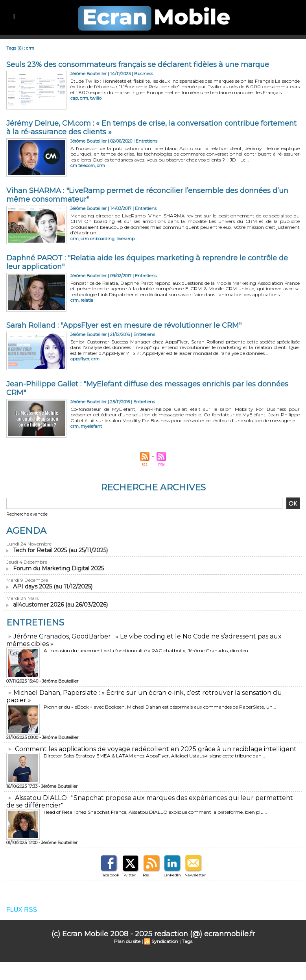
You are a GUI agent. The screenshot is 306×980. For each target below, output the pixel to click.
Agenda (26, 531)
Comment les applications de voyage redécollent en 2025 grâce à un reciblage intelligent (156, 749)
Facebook (110, 875)
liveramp (125, 239)
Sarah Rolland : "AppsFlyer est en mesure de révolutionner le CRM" (124, 325)
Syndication (165, 941)
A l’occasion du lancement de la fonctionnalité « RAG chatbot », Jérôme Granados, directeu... (148, 651)
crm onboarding (98, 239)
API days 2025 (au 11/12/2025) (53, 587)
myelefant (91, 426)
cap (74, 98)
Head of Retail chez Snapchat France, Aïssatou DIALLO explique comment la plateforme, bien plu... (155, 812)
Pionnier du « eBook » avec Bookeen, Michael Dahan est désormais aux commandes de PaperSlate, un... (160, 707)
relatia (87, 300)
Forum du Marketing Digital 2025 (58, 568)
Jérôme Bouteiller (88, 74)
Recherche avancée (27, 514)
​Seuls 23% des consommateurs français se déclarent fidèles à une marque (138, 65)
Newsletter (195, 875)
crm (84, 98)
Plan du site (127, 941)
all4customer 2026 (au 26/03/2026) (60, 605)
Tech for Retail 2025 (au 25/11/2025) (60, 550)
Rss (146, 875)
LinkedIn (172, 875)
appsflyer (80, 359)
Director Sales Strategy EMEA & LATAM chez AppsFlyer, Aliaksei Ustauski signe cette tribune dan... (154, 756)
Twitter (129, 875)
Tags (187, 941)
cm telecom (83, 165)
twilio (96, 98)
